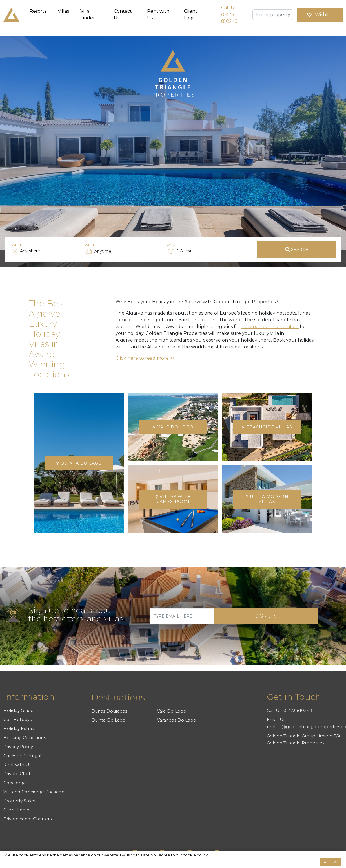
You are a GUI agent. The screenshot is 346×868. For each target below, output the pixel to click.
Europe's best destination (270, 327)
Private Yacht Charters (27, 819)
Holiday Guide (18, 710)
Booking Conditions (25, 738)
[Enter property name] (273, 15)
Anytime (98, 248)
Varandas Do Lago (177, 720)
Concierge (15, 783)
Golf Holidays (17, 719)
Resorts (38, 11)
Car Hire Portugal (22, 756)
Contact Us (123, 15)
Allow (331, 862)
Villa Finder (88, 15)
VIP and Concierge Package (34, 792)
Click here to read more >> (145, 358)
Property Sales (19, 801)
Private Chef (17, 774)
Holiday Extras (19, 729)
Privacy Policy (18, 747)
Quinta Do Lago (108, 720)
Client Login (191, 15)
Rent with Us (158, 15)
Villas (63, 11)
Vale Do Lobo (172, 711)
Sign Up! (266, 616)
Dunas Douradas (109, 711)
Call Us (229, 15)
